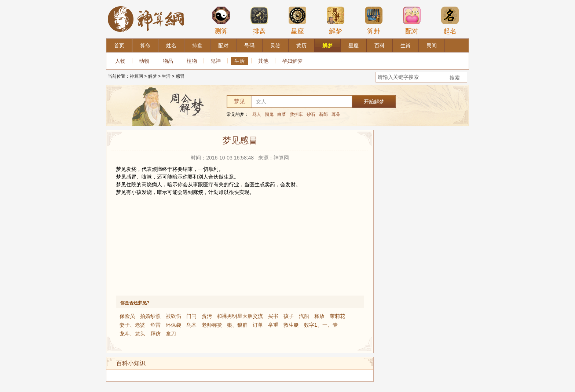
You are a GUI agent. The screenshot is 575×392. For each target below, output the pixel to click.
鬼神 (216, 61)
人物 (120, 61)
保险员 (127, 316)
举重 (273, 325)
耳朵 (336, 114)
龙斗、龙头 (132, 334)
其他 (263, 61)
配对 (412, 21)
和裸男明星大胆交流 (240, 316)
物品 (168, 61)
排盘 (259, 21)
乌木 (191, 325)
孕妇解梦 (292, 61)
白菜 (282, 114)
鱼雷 (155, 325)
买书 (273, 316)
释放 (319, 316)
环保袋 (173, 325)
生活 (239, 61)
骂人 (257, 114)
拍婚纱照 (150, 316)
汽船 (304, 316)
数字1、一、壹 (321, 325)
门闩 (191, 316)
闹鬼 (269, 114)
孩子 (289, 316)
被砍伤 (173, 316)
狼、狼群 (237, 325)
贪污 (207, 316)
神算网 (136, 76)
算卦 (374, 21)
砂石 (311, 114)
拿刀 (171, 334)
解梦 (336, 21)
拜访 (155, 334)
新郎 (323, 114)
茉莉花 (337, 316)
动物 (144, 61)
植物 (192, 61)
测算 (221, 21)
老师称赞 (212, 325)
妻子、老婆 (132, 325)
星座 (297, 21)
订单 (258, 325)
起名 (450, 21)
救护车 (296, 114)
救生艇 (291, 325)
